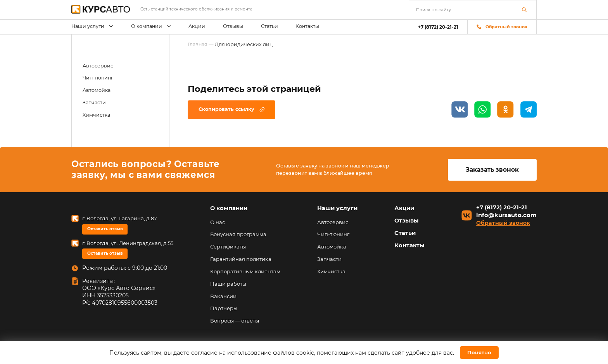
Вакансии (223, 296)
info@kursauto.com (506, 215)
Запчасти (94, 103)
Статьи (269, 26)
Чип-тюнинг (98, 78)
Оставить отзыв (105, 229)
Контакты (307, 26)
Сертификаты (228, 247)
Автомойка (97, 90)
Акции (197, 26)
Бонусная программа (238, 234)
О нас (218, 222)
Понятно (479, 352)
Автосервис (98, 66)
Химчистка (96, 115)
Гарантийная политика (241, 259)
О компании (151, 26)
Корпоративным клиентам (245, 271)
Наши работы (228, 284)
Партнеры (224, 308)
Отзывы (233, 26)
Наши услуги (92, 26)
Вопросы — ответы (235, 321)
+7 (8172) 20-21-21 (438, 27)
